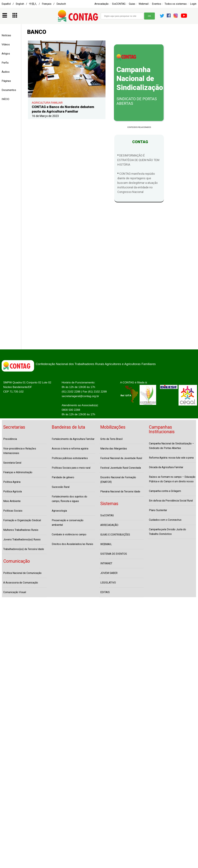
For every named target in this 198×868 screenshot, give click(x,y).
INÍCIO (5, 99)
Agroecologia (59, 511)
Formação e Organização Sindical (22, 520)
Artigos (6, 54)
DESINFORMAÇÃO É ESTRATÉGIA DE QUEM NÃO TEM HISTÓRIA (138, 160)
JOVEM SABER (109, 573)
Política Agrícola (12, 492)
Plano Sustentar (158, 510)
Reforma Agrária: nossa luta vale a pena (171, 458)
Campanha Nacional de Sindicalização (140, 79)
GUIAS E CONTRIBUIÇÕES (115, 535)
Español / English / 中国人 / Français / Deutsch (34, 4)
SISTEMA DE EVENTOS (114, 554)
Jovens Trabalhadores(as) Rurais (22, 539)
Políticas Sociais (13, 511)
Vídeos (6, 44)
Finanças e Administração (18, 472)
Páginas (6, 81)
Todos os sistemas (176, 4)
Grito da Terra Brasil (111, 439)
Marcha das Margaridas (114, 449)
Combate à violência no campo (69, 534)
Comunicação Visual (15, 592)
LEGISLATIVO (108, 583)
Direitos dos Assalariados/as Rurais (72, 544)
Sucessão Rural (61, 487)
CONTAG (139, 142)
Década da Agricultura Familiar (166, 467)
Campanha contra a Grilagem (165, 491)
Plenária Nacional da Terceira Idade (120, 492)
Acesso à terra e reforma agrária (70, 449)
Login (193, 4)
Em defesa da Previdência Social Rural (171, 501)
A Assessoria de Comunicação (21, 583)
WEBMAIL (106, 544)
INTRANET (106, 563)
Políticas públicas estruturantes (70, 458)
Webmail (144, 4)
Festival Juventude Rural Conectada (121, 468)
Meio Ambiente (12, 501)
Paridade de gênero (63, 477)
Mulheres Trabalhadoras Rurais (21, 530)
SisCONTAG (119, 4)
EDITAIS (105, 592)
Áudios (6, 72)
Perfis (5, 63)
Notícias (6, 35)
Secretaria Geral (12, 463)
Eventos (157, 4)
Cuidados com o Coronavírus (165, 520)
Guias (132, 4)
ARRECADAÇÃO (109, 525)
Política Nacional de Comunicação (22, 573)
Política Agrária (12, 482)
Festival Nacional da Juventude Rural (121, 458)
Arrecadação (102, 4)
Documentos (9, 90)
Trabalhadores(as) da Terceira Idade (24, 549)
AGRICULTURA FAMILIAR (47, 103)
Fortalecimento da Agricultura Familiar (73, 439)
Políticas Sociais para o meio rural (71, 468)
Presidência (10, 439)
